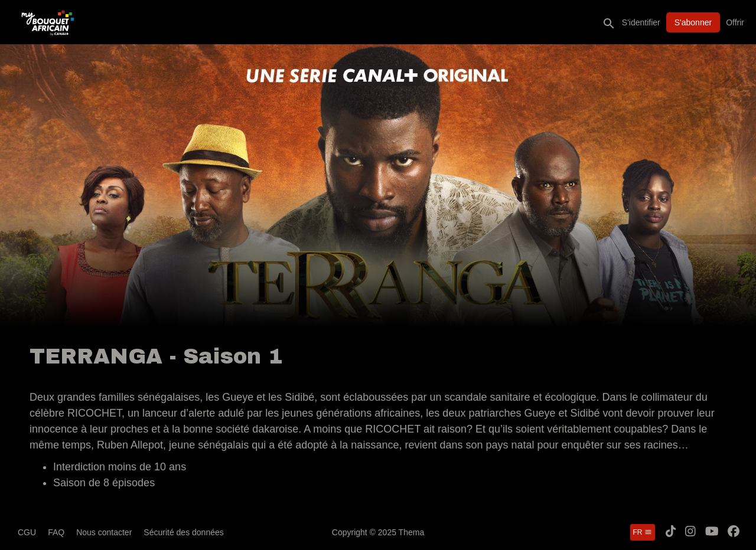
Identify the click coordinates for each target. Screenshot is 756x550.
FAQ (56, 532)
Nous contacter (104, 532)
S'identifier (641, 22)
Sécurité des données (183, 532)
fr (643, 532)
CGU (27, 532)
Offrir (735, 22)
